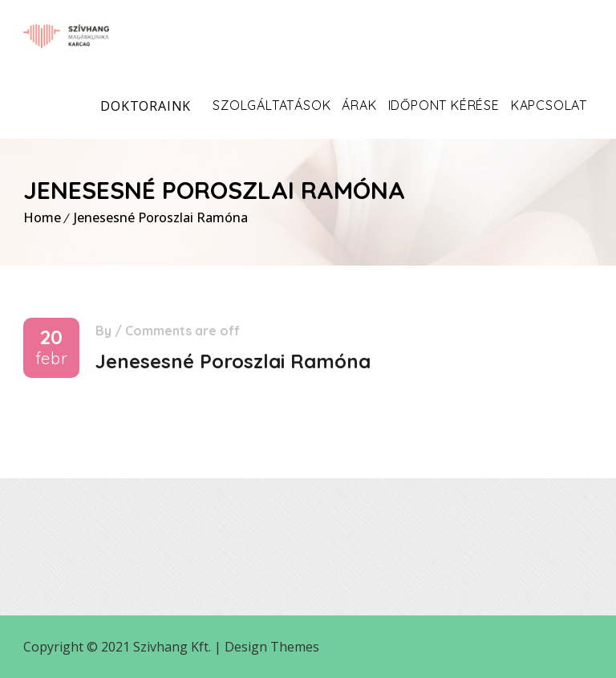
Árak (359, 105)
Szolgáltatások (272, 105)
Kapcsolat (549, 105)
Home (42, 217)
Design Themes (272, 647)
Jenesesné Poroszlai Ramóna (161, 217)
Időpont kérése (444, 105)
